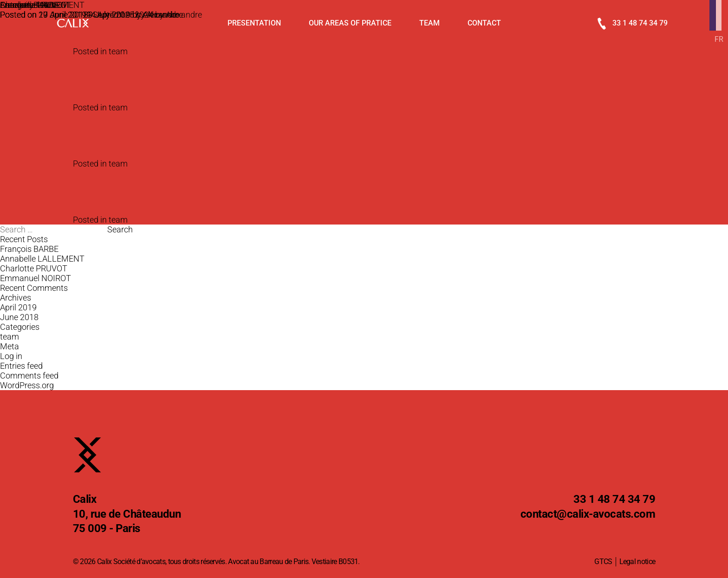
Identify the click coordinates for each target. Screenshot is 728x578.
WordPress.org (27, 385)
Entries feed (21, 366)
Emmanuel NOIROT (36, 5)
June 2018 (19, 317)
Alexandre (161, 15)
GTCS (603, 562)
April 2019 (18, 307)
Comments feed (29, 376)
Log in (11, 356)
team (118, 51)
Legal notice (637, 562)
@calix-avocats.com (588, 514)
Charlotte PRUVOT (34, 268)
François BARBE (29, 249)
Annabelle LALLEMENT (42, 259)
